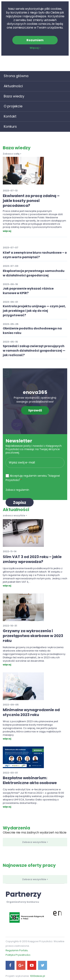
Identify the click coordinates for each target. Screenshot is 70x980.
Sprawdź (35, 410)
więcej (7, 231)
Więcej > (35, 48)
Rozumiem (35, 40)
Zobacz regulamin (17, 490)
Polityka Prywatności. (18, 955)
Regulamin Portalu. (17, 950)
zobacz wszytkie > (15, 515)
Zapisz (20, 503)
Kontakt (10, 116)
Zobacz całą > (12, 154)
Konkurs (10, 126)
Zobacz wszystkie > (35, 842)
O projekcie (13, 106)
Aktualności (13, 86)
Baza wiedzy (14, 96)
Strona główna (16, 76)
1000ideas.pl (38, 976)
